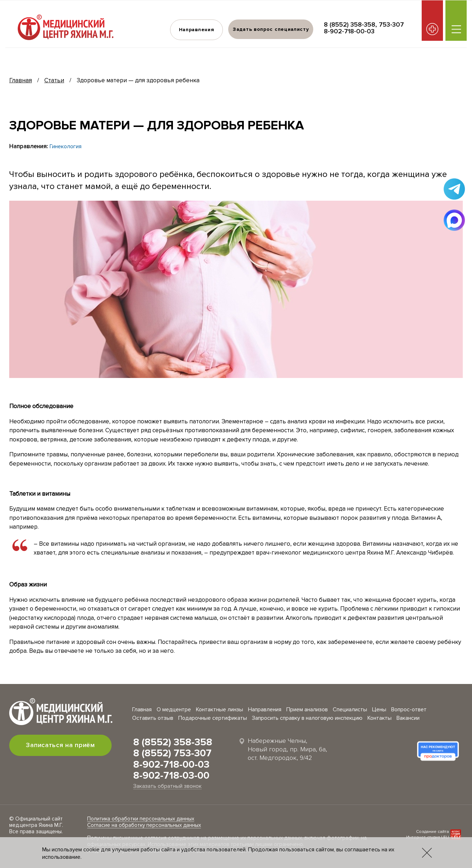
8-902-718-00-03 (349, 31)
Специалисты (350, 710)
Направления (196, 30)
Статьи (54, 80)
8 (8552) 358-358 (350, 24)
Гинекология (66, 146)
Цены (379, 710)
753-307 (391, 24)
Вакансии (408, 718)
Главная (21, 80)
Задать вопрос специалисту (271, 29)
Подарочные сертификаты (213, 718)
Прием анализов (307, 710)
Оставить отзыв (153, 718)
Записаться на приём (61, 745)
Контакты (380, 718)
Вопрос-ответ (409, 710)
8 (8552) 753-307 (172, 753)
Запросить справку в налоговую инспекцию (307, 718)
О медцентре (174, 710)
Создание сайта (432, 832)
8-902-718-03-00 (171, 775)
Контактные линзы (220, 710)
